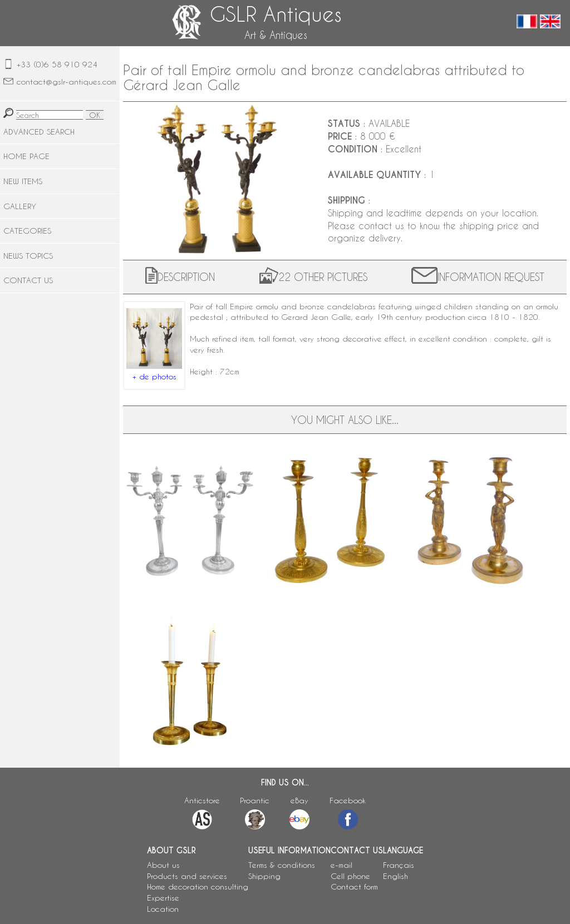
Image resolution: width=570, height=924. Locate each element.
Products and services (187, 876)
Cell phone (350, 876)
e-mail (341, 865)
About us (163, 865)
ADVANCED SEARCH (39, 132)
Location (163, 909)
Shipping (264, 876)
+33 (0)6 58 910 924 (57, 64)
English (395, 876)
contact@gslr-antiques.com (67, 81)
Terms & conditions (282, 865)
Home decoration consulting (198, 886)
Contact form (354, 886)
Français (399, 865)
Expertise (163, 898)
